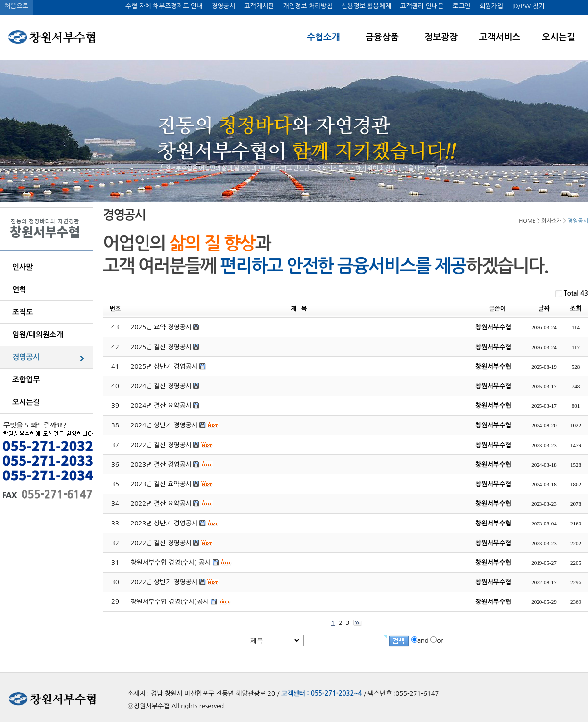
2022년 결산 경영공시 (161, 445)
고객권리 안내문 (422, 6)
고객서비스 (500, 37)
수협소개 (323, 37)
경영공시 (223, 6)
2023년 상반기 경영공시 (164, 523)
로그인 (461, 6)
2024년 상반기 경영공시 (164, 425)
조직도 (23, 312)
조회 (576, 309)
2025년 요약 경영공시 (161, 327)
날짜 (544, 309)
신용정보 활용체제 (366, 6)
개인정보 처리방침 (307, 6)
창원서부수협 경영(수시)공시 (170, 602)
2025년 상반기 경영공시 (164, 366)
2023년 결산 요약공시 (161, 484)
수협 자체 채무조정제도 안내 (164, 6)
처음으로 (16, 6)
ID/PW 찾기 (528, 6)
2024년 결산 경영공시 (161, 386)
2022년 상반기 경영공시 (164, 582)
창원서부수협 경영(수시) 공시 (171, 562)
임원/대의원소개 (38, 335)
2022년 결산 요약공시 (161, 504)
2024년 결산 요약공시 (161, 406)
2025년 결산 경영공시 (161, 347)
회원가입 (491, 6)
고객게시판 (259, 6)
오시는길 (559, 37)
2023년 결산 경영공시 (161, 464)
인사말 (23, 267)
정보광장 (441, 37)
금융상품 (382, 37)
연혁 (19, 289)
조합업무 (26, 380)
